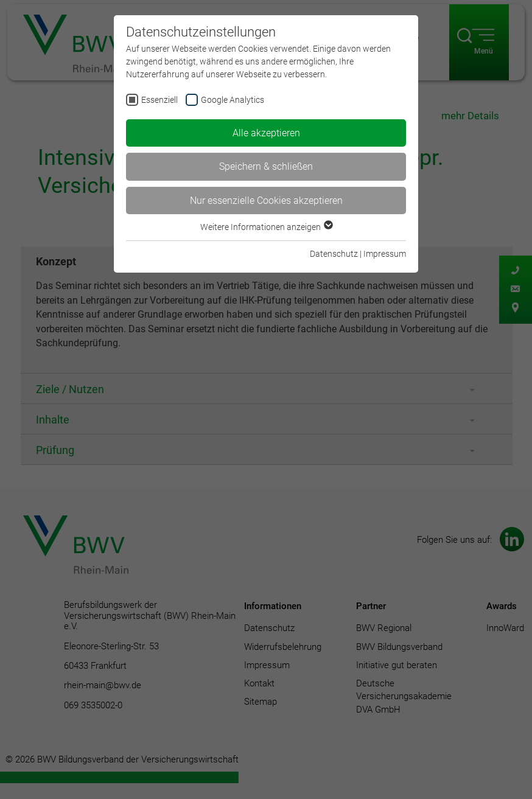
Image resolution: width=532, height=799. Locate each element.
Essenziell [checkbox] (159, 100)
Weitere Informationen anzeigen (266, 227)
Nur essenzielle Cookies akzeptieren (266, 201)
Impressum (385, 254)
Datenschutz (334, 254)
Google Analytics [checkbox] (233, 100)
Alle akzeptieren (266, 133)
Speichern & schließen (266, 166)
